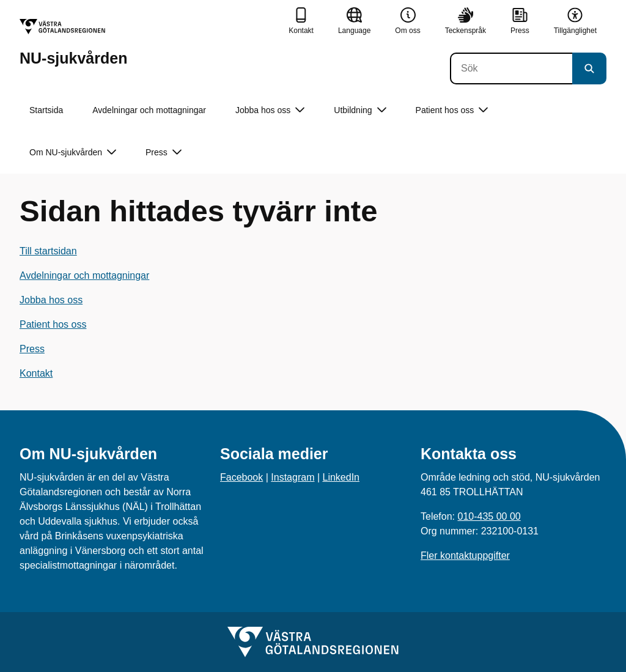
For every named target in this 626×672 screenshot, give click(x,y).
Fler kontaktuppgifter (465, 556)
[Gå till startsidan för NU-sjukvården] (73, 42)
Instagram (293, 477)
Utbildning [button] (360, 110)
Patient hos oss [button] (452, 110)
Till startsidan (48, 251)
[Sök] (511, 68)
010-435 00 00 (489, 516)
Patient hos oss (53, 324)
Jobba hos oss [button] (270, 110)
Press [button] (164, 153)
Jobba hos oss (51, 300)
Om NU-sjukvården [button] (73, 153)
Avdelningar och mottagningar (149, 110)
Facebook (241, 477)
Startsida (46, 110)
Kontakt (36, 373)
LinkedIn (341, 477)
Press (32, 349)
